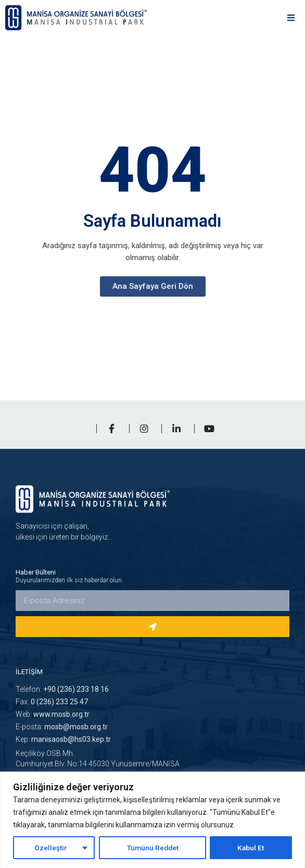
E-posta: (62, 727)
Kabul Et (251, 848)
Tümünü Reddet (152, 848)
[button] (291, 18)
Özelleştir (50, 848)
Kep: (63, 739)
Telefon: (62, 689)
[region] (152, 820)
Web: (53, 714)
